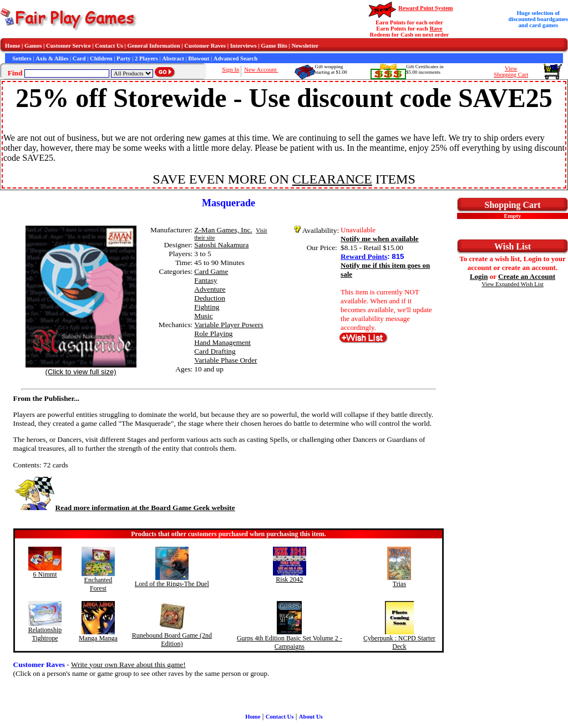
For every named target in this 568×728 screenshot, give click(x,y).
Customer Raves (205, 46)
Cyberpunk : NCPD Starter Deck (399, 642)
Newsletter (305, 46)
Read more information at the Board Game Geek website (124, 508)
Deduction (210, 298)
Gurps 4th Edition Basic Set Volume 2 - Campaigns (290, 642)
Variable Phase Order (225, 360)
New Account (261, 70)
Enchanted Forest (98, 584)
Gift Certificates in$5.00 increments (425, 69)
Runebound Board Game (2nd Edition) (172, 640)
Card (79, 58)
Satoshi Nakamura (221, 245)
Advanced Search (235, 58)
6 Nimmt (45, 574)
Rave (436, 29)
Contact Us (109, 46)
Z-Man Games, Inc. (223, 230)
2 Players (146, 58)
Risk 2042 (289, 579)
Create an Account (527, 276)
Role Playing (213, 334)
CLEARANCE (332, 179)
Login (479, 276)
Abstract (173, 58)
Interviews (244, 46)
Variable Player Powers (229, 325)
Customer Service (69, 46)
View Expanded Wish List (513, 284)
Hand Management (222, 342)
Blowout (199, 58)
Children (101, 58)
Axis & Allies (52, 58)
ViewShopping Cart (511, 72)
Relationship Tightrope (45, 634)
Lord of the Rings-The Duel (172, 584)
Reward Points (364, 256)
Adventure (210, 289)
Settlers (22, 58)
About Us (311, 717)
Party (123, 58)
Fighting (207, 307)
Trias (399, 584)
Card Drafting (215, 351)
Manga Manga (98, 638)
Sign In (230, 70)
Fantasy (206, 280)
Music (203, 316)
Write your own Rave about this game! (128, 665)
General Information (154, 46)
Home (12, 46)
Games (33, 46)
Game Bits (274, 46)
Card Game (211, 271)
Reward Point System (425, 8)
